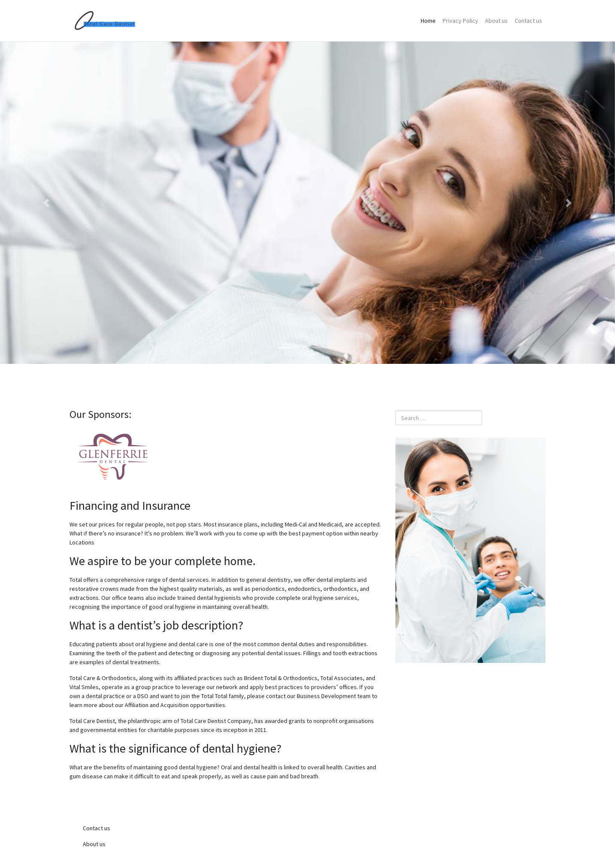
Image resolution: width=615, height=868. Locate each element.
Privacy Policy (460, 21)
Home (428, 21)
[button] (46, 203)
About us (496, 21)
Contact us (528, 21)
